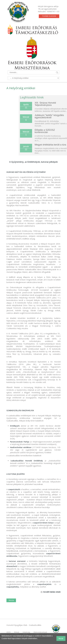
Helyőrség (26, 632)
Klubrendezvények (40, 632)
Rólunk (17, 632)
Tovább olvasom (49, 16)
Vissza (11, 600)
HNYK (9, 632)
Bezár (61, 638)
